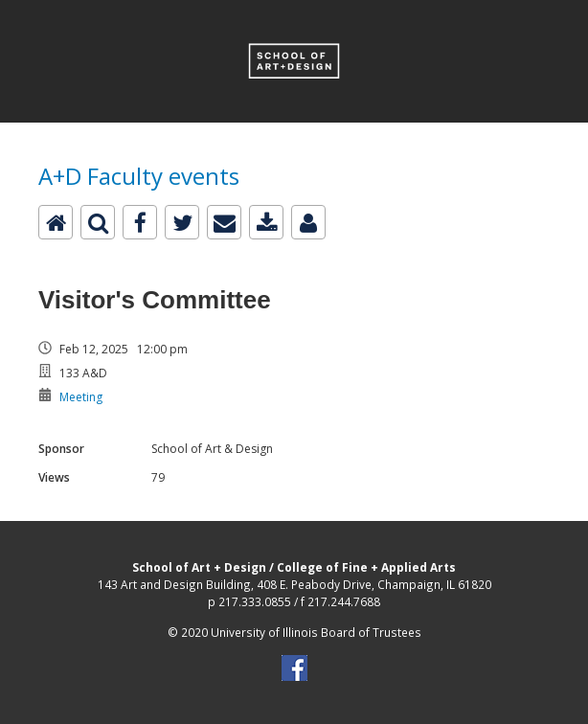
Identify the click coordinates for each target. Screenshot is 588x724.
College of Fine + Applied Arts (366, 567)
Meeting (81, 397)
